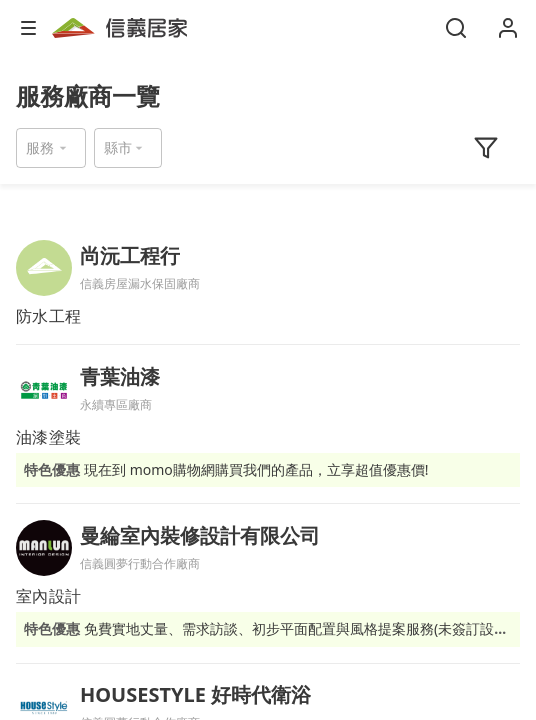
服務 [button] (40, 147)
